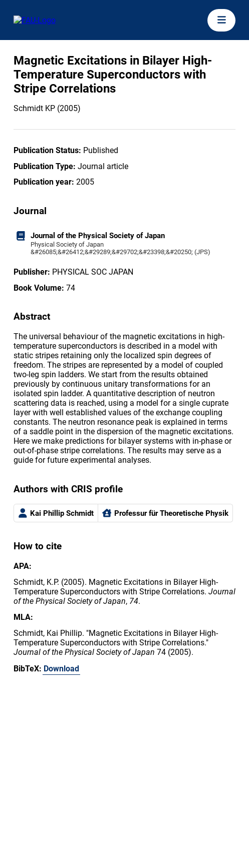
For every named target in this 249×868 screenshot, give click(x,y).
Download (61, 669)
